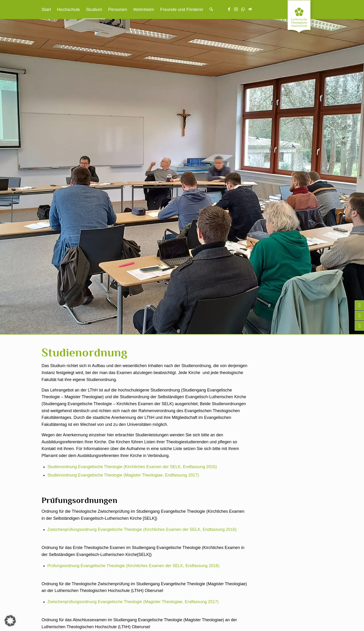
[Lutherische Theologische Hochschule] (305, 18)
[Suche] (211, 10)
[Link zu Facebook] (229, 9)
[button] (10, 621)
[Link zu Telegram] (250, 9)
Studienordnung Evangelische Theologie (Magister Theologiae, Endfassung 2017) (123, 475)
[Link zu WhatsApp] (243, 9)
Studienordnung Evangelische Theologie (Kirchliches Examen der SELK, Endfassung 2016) (132, 467)
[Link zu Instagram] (236, 9)
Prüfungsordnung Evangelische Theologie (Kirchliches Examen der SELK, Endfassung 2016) (133, 566)
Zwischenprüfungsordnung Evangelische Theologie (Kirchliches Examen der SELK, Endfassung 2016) (142, 529)
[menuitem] (46, 10)
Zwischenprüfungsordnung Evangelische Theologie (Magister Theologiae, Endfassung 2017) (133, 602)
